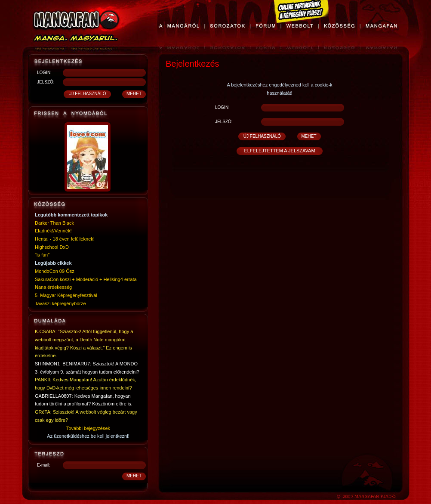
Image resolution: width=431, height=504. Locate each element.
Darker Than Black (54, 223)
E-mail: (44, 465)
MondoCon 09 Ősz (55, 271)
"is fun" (42, 255)
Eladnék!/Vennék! (53, 231)
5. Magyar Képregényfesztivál (66, 295)
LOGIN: (44, 73)
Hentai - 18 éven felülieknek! (65, 239)
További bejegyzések (88, 428)
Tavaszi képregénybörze (60, 303)
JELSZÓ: (46, 82)
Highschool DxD (52, 247)
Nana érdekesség (53, 287)
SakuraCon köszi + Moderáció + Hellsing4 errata (86, 279)
